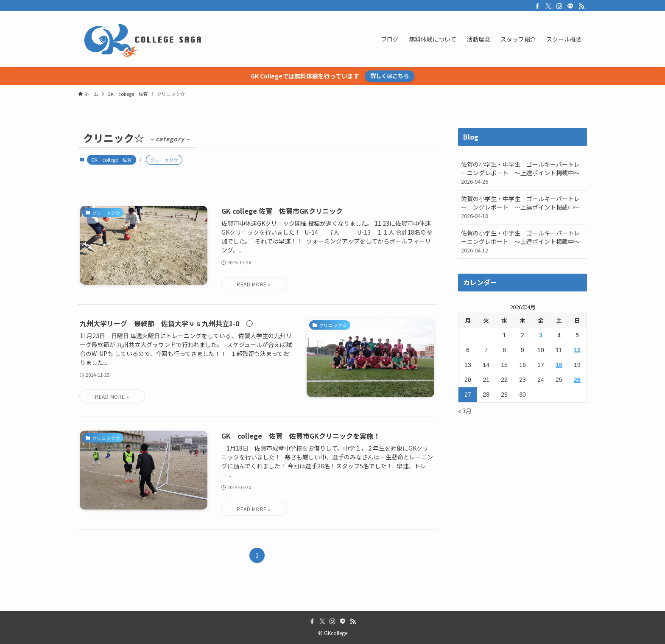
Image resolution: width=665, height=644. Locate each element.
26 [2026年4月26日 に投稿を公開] (577, 380)
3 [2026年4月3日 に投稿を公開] (541, 335)
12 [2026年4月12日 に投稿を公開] (577, 350)
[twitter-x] (548, 6)
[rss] (581, 6)
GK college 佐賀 (112, 160)
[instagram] (559, 6)
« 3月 (465, 411)
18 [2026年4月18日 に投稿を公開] (559, 365)
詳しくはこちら (390, 76)
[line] (570, 6)
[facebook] (537, 6)
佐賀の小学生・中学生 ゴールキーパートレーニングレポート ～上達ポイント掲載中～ (522, 173)
